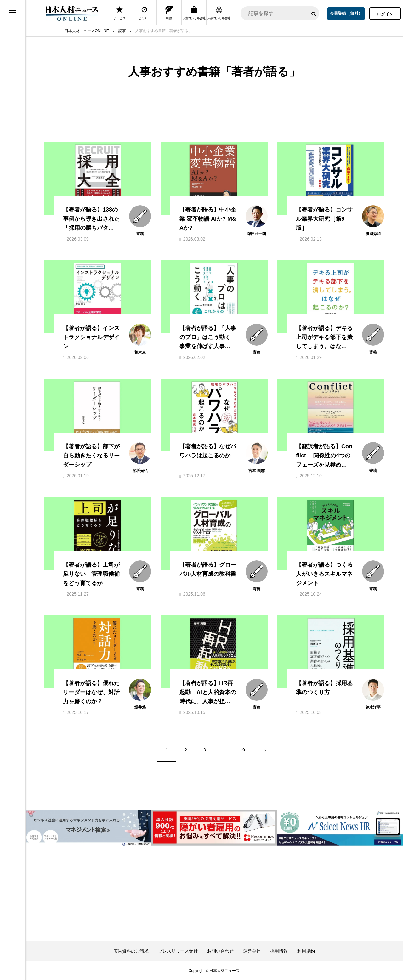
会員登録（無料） (346, 13)
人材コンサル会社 (194, 13)
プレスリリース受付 (178, 951)
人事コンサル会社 (219, 13)
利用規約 (306, 951)
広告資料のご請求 (131, 951)
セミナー (144, 13)
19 (242, 750)
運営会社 (252, 951)
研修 (169, 13)
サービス (119, 13)
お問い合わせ (220, 951)
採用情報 (279, 951)
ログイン (385, 14)
